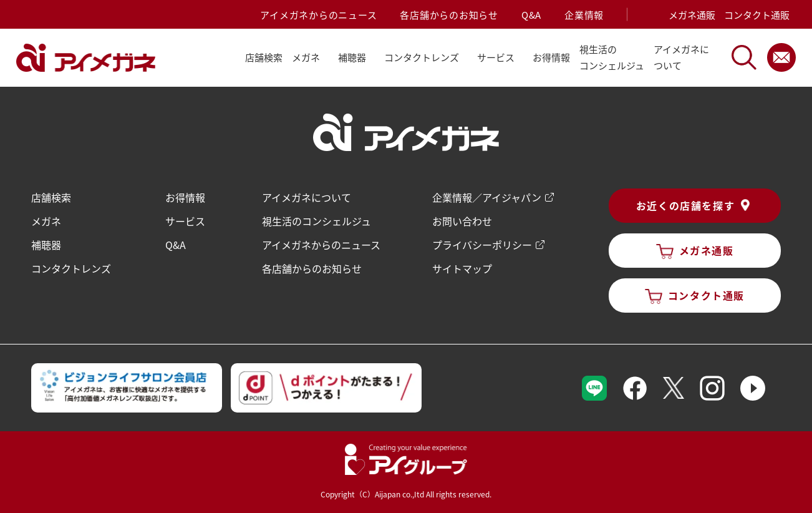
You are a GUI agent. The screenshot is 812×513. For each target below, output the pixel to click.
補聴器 (46, 245)
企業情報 (584, 15)
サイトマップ (462, 268)
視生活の (612, 58)
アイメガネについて (307, 197)
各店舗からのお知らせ (449, 15)
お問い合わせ (462, 221)
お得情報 (551, 57)
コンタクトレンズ (71, 268)
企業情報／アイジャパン (487, 197)
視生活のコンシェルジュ (317, 221)
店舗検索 (264, 57)
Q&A (531, 15)
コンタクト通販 (757, 15)
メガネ (46, 221)
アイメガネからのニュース (318, 15)
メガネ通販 (692, 15)
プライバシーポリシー (482, 245)
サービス (185, 221)
